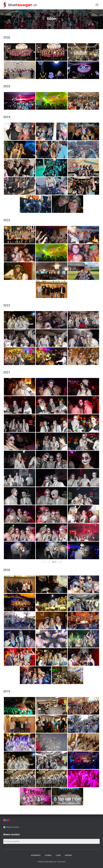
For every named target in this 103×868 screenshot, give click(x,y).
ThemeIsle (61, 862)
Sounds (48, 855)
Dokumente (36, 855)
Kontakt (68, 855)
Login (58, 855)
